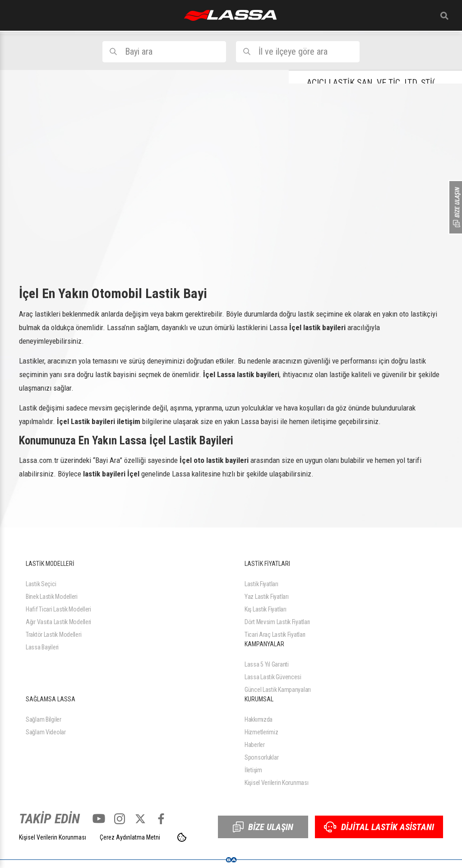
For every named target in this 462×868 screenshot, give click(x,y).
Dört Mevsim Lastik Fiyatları (277, 622)
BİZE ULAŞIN (263, 827)
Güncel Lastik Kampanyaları (278, 690)
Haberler (255, 745)
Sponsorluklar (261, 757)
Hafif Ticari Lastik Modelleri (58, 609)
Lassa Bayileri (42, 647)
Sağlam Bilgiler (44, 719)
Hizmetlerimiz (261, 732)
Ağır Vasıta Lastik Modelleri (58, 622)
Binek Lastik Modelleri (52, 597)
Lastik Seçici (41, 584)
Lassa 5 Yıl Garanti (267, 664)
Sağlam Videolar (46, 732)
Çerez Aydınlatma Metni (130, 837)
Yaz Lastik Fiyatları (266, 597)
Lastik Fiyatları (261, 584)
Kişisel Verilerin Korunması (276, 783)
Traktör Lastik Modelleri (53, 635)
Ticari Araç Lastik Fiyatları (275, 635)
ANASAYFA (230, 15)
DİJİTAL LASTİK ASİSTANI (379, 827)
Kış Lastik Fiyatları (265, 609)
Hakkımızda (259, 719)
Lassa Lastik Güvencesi (273, 677)
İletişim (253, 770)
